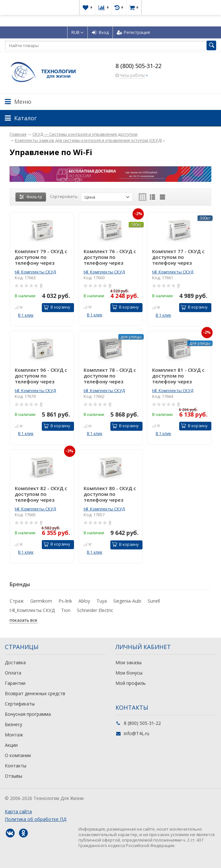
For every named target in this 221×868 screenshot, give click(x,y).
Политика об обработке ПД (36, 819)
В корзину (57, 307)
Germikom (41, 601)
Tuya (102, 601)
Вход (100, 32)
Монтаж (14, 735)
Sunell (154, 601)
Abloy (84, 601)
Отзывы (14, 776)
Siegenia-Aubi (127, 601)
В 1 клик (26, 315)
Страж (17, 601)
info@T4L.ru (137, 733)
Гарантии (15, 683)
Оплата (13, 673)
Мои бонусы (129, 673)
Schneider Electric (95, 610)
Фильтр (31, 197)
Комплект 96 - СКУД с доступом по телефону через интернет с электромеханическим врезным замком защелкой (42, 376)
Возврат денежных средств (35, 693)
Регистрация (133, 32)
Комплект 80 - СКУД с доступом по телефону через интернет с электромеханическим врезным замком (111, 494)
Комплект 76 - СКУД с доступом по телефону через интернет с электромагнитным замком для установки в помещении (110, 257)
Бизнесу (14, 724)
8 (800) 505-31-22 (138, 66)
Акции (11, 745)
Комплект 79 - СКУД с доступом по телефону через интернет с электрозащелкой (41, 257)
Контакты (16, 766)
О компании (18, 755)
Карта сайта (18, 811)
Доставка (15, 662)
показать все (23, 620)
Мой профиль (131, 683)
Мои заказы (129, 662)
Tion (66, 610)
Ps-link (65, 601)
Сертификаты (20, 704)
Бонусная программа (28, 714)
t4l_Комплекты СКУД (35, 272)
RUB (78, 32)
